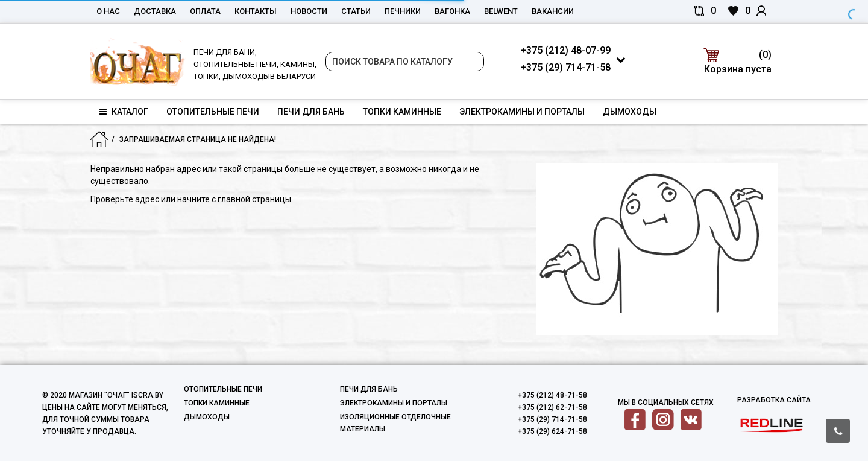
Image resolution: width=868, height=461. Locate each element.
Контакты (256, 11)
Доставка (155, 11)
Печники (403, 11)
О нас (108, 11)
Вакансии (553, 11)
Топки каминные (402, 112)
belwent (501, 11)
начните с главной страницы (234, 199)
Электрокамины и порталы (522, 112)
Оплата (205, 11)
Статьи (356, 11)
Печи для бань (311, 112)
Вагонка (452, 11)
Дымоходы (630, 112)
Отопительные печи (213, 112)
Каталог (124, 112)
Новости (309, 11)
